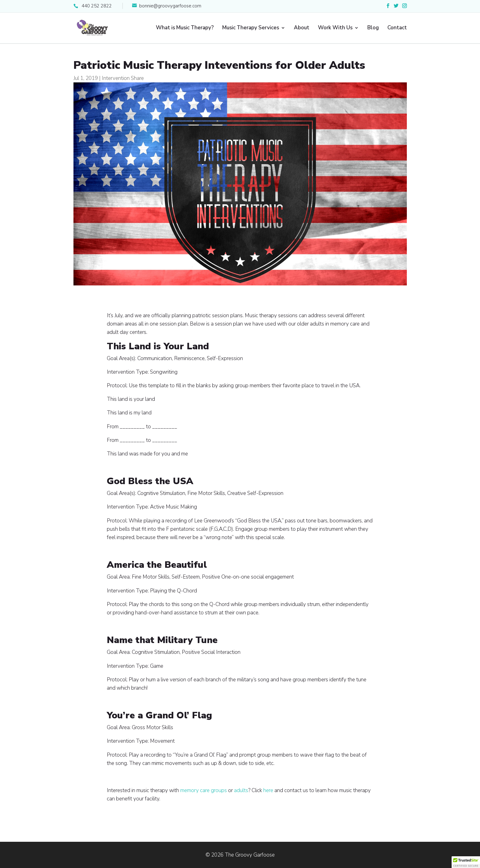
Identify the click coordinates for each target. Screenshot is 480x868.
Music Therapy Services (251, 28)
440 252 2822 (97, 6)
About (302, 28)
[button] (466, 862)
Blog (373, 28)
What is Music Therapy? (185, 28)
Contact (397, 28)
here (268, 790)
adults (241, 790)
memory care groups (204, 790)
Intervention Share (123, 78)
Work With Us (335, 28)
